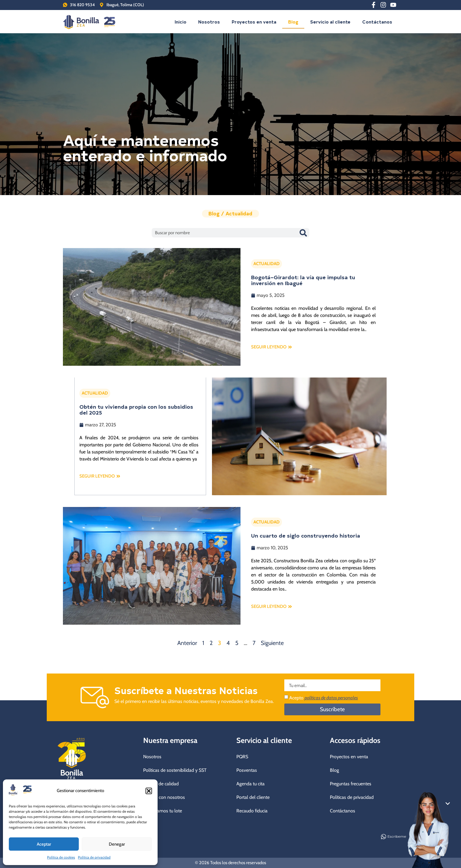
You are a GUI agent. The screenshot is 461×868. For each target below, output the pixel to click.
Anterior (187, 643)
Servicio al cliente (330, 22)
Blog (293, 22)
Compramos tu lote (163, 811)
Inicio (181, 22)
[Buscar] (303, 233)
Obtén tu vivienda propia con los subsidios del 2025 (136, 409)
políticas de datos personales (331, 698)
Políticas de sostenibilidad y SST (175, 770)
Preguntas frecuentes (351, 784)
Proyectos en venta (254, 22)
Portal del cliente (253, 797)
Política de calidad (161, 784)
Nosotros (209, 22)
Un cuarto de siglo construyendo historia (306, 535)
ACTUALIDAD (267, 264)
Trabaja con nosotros (164, 797)
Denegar (117, 844)
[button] (149, 791)
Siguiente (272, 643)
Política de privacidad (94, 857)
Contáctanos (377, 22)
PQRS (242, 757)
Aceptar (44, 844)
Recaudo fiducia (252, 811)
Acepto (324, 698)
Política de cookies (61, 857)
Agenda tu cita (250, 784)
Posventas (247, 770)
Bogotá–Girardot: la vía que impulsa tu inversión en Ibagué (303, 280)
